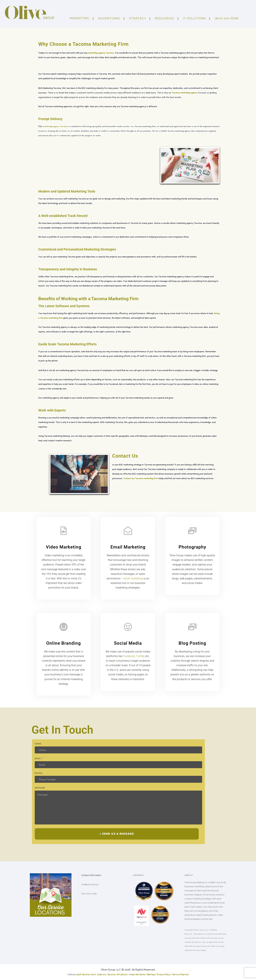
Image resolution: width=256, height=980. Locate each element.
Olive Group (144, 893)
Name (38, 744)
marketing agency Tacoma (101, 53)
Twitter (140, 656)
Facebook (129, 656)
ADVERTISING (109, 18)
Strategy (138, 18)
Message (40, 788)
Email (38, 758)
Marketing (79, 18)
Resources (165, 18)
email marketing (133, 578)
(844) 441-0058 (227, 18)
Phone (39, 773)
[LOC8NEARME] (144, 888)
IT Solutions (194, 18)
